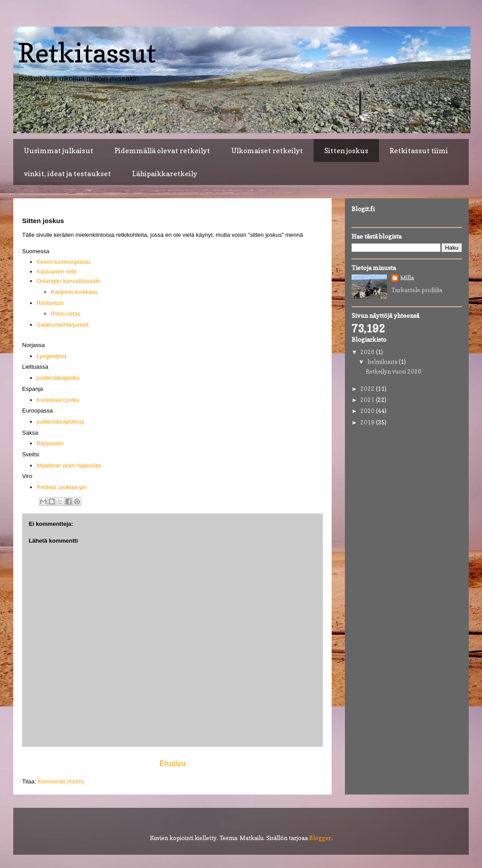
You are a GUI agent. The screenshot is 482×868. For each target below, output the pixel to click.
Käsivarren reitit (57, 272)
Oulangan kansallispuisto (69, 281)
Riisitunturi (50, 303)
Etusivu (172, 764)
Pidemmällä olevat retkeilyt (162, 150)
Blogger (320, 838)
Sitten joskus (346, 150)
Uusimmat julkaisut (59, 150)
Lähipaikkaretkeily (165, 174)
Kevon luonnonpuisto (63, 262)
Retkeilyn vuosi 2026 (394, 371)
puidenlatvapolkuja (61, 422)
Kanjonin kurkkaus (74, 292)
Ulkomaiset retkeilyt (267, 150)
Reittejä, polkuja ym (62, 487)
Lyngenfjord (52, 356)
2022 (368, 389)
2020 (368, 411)
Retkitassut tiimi (419, 150)
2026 (368, 352)
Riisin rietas (66, 314)
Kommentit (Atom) (61, 781)
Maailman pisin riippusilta (69, 465)
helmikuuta (383, 362)
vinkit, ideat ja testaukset (67, 174)
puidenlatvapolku (58, 378)
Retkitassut (87, 53)
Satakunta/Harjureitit (63, 325)
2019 (368, 422)
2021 (368, 400)
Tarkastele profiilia (417, 290)
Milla (407, 278)
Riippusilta (50, 443)
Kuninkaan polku (58, 400)
